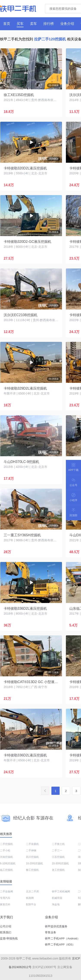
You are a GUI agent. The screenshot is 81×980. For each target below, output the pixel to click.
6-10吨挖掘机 (8, 863)
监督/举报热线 (9, 938)
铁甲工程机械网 (61, 892)
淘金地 (56, 904)
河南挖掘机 (6, 857)
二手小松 (5, 851)
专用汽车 (5, 898)
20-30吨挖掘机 (60, 863)
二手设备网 (6, 892)
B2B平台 (31, 904)
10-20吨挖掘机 (34, 863)
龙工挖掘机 (58, 870)
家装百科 (5, 904)
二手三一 (57, 851)
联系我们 (6, 932)
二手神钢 (31, 851)
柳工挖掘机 (32, 870)
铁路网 (30, 898)
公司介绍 (6, 926)
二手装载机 (32, 844)
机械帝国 (57, 898)
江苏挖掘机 (58, 857)
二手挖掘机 (6, 844)
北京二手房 (32, 892)
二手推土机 (58, 844)
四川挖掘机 (32, 857)
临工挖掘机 (6, 870)
